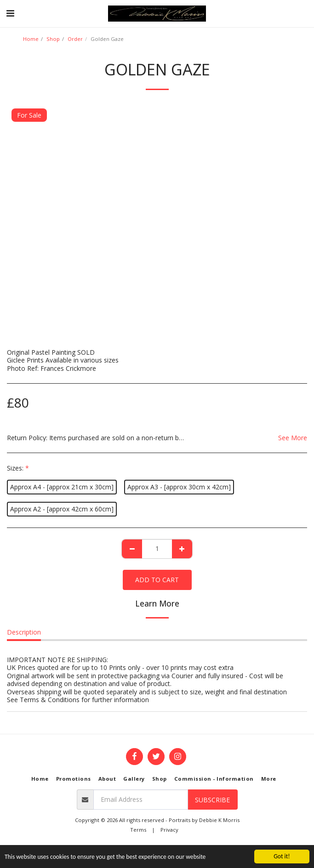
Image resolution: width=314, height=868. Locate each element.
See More (293, 438)
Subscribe (212, 800)
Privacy (169, 830)
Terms (138, 830)
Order (75, 39)
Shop (53, 39)
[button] (10, 13)
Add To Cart (157, 580)
